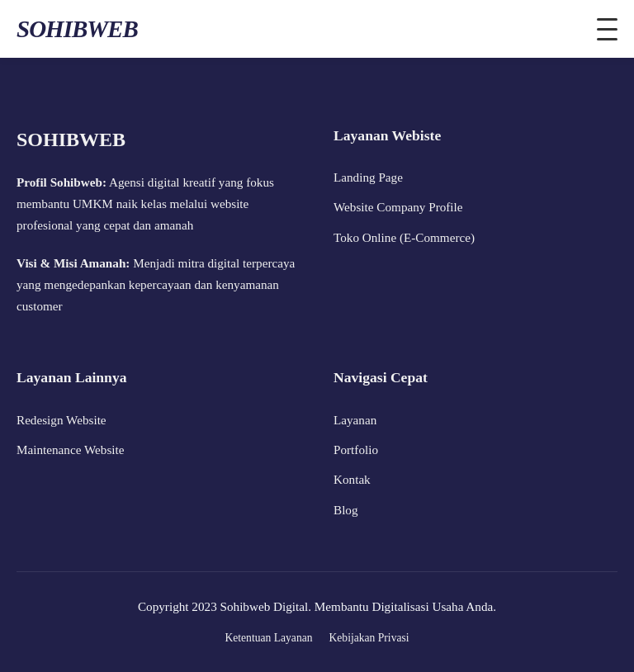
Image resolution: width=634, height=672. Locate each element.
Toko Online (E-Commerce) (404, 237)
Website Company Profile (398, 207)
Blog (346, 510)
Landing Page (368, 177)
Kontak (352, 479)
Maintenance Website (71, 450)
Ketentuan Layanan (268, 638)
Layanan (355, 420)
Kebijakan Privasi (369, 638)
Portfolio (356, 450)
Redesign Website (62, 420)
